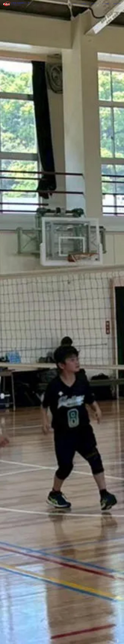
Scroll (118, 641)
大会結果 (84, 4)
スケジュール (72, 4)
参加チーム (94, 4)
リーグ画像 (105, 4)
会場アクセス (117, 4)
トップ (62, 4)
